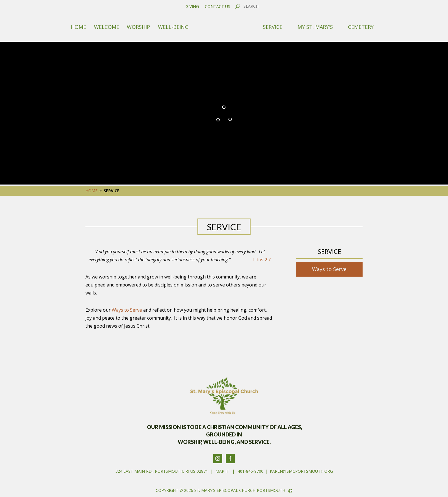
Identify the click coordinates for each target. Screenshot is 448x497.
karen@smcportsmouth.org (301, 471)
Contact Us (218, 7)
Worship (138, 27)
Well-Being (173, 27)
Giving (192, 7)
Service (273, 27)
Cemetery (361, 27)
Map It (222, 471)
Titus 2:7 (261, 260)
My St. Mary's (315, 27)
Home (78, 27)
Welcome (107, 27)
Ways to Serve (127, 310)
